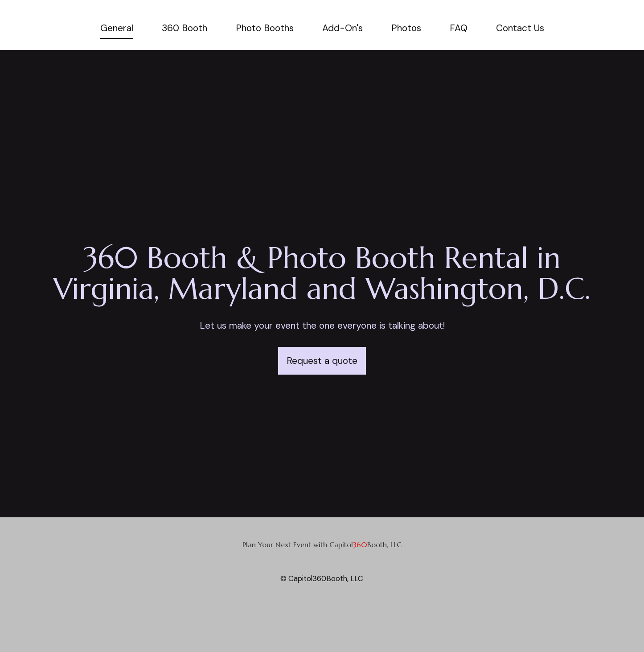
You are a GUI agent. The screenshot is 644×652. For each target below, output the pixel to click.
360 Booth (185, 28)
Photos (406, 28)
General (117, 28)
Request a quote (322, 361)
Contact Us (520, 28)
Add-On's (343, 28)
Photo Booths (265, 28)
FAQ (459, 28)
